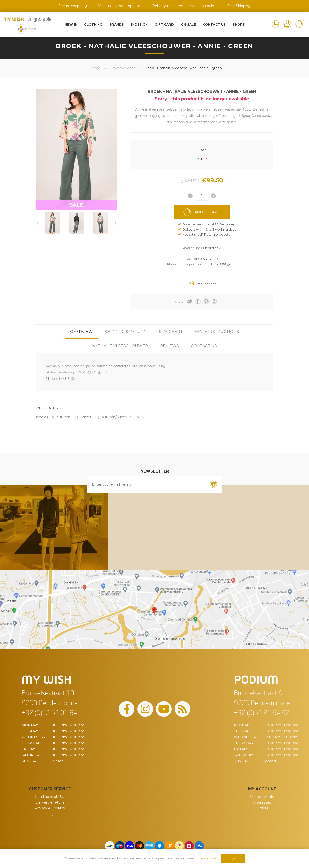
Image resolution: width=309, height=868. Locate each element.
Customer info (262, 797)
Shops (239, 24)
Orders (262, 808)
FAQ (50, 814)
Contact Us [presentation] (204, 346)
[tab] (81, 332)
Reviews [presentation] (169, 346)
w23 (141, 417)
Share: (179, 302)
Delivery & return (50, 802)
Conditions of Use (50, 797)
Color (201, 159)
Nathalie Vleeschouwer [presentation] (120, 346)
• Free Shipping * (239, 6)
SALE (76, 205)
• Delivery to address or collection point (183, 6)
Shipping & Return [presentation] (126, 332)
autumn (63, 417)
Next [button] (111, 223)
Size (201, 150)
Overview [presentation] (81, 332)
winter (86, 417)
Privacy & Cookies (50, 808)
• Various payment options (119, 6)
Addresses (262, 802)
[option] (52, 223)
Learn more (208, 858)
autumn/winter (115, 417)
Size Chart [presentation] (171, 332)
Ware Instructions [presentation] (217, 332)
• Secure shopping (72, 6)
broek (41, 417)
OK (233, 858)
